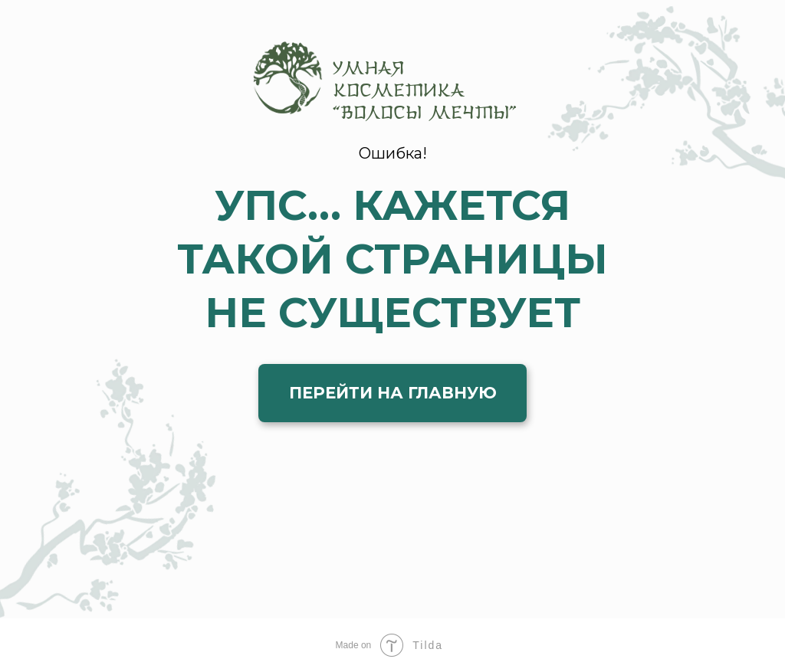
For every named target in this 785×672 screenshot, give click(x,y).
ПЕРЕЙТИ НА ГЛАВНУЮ (393, 393)
